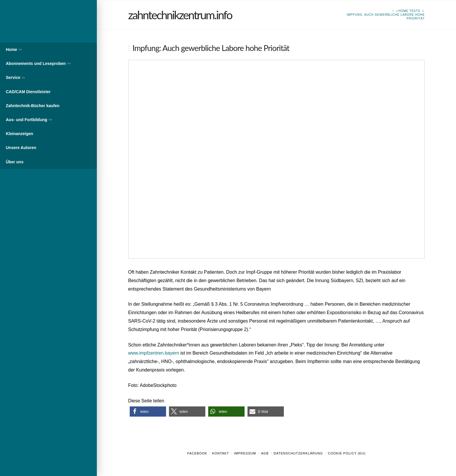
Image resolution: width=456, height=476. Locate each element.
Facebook (197, 453)
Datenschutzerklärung (298, 453)
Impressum (245, 453)
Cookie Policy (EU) (347, 453)
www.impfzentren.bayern (154, 353)
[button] (148, 412)
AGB (265, 453)
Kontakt (221, 453)
